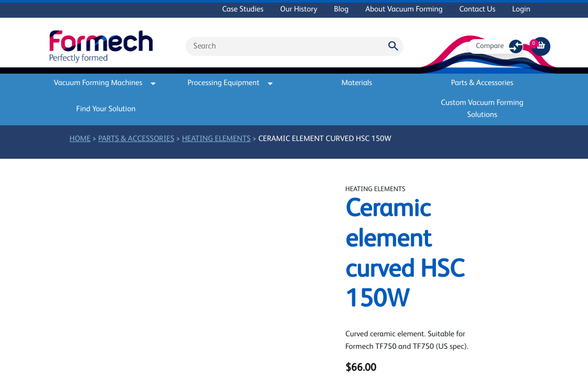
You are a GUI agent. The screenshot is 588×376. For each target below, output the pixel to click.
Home (80, 139)
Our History (299, 10)
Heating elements (216, 139)
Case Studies (243, 10)
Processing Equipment (230, 83)
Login (521, 10)
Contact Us (477, 10)
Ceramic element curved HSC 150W (325, 139)
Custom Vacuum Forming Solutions (482, 109)
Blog (341, 10)
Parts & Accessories (482, 83)
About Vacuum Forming (404, 10)
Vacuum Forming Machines (105, 83)
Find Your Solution (106, 109)
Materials (357, 83)
